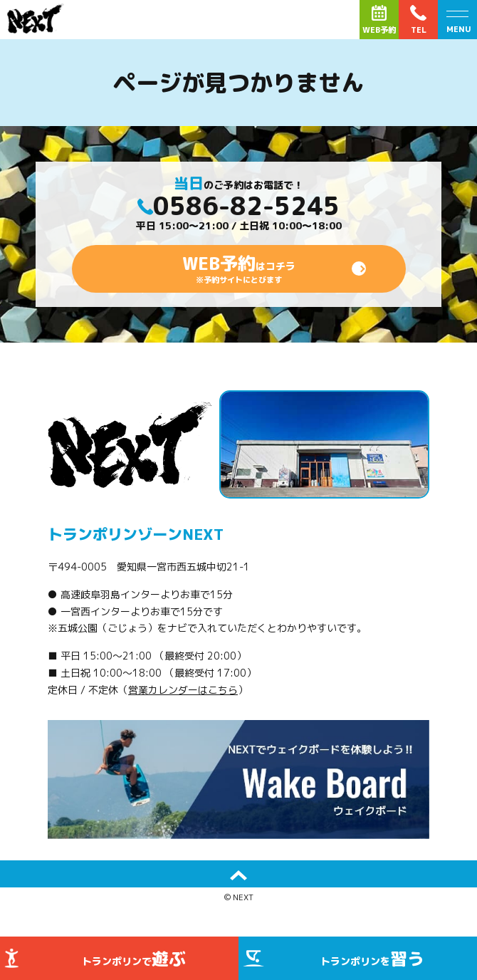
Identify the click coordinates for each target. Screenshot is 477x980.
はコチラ (239, 269)
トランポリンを (372, 959)
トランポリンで (134, 959)
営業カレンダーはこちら (183, 690)
